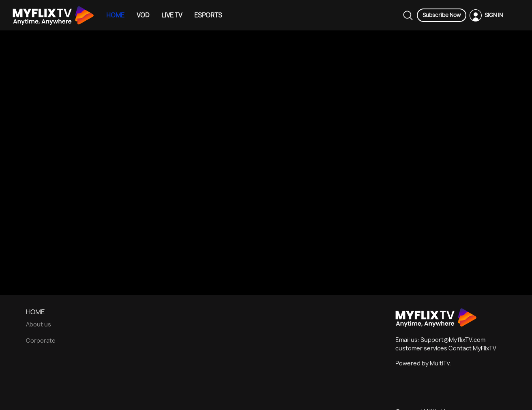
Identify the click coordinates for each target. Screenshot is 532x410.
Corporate (41, 340)
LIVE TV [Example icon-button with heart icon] (172, 15)
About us (39, 324)
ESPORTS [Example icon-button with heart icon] (208, 15)
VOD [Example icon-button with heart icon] (143, 15)
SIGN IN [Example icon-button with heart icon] (494, 15)
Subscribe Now (442, 15)
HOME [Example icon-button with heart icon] (115, 15)
